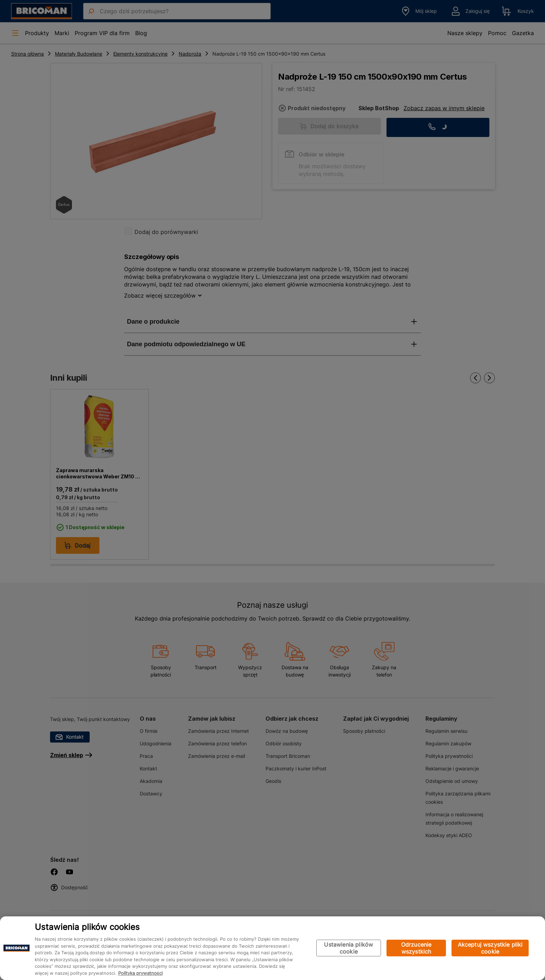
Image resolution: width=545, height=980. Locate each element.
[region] (272, 948)
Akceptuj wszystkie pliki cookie (490, 948)
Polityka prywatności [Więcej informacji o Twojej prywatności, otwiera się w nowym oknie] (140, 973)
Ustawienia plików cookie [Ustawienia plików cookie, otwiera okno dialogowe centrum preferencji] (348, 948)
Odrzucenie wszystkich (416, 948)
